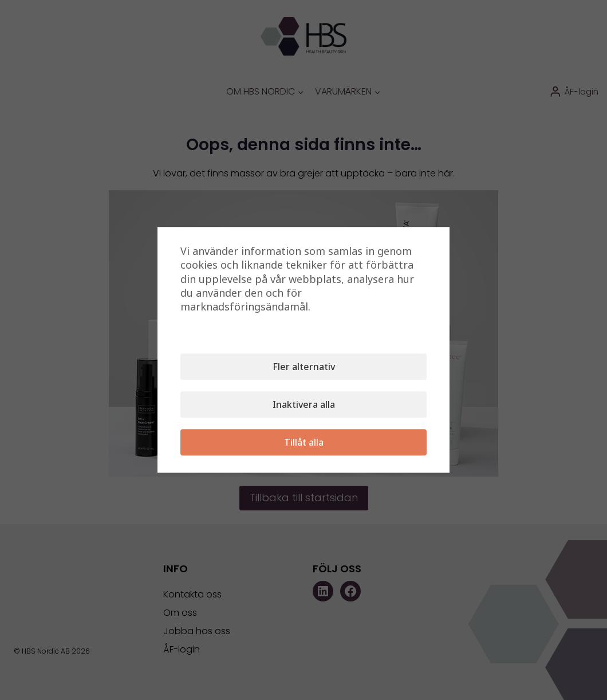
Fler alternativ (304, 367)
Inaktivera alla (304, 405)
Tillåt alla (304, 443)
